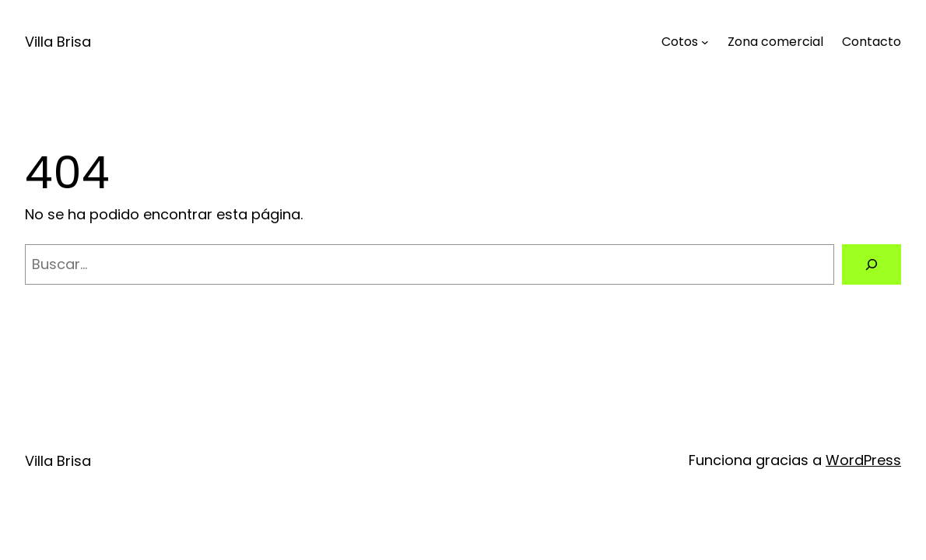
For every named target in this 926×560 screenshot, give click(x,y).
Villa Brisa (58, 42)
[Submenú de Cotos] (705, 42)
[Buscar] (872, 264)
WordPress (863, 460)
